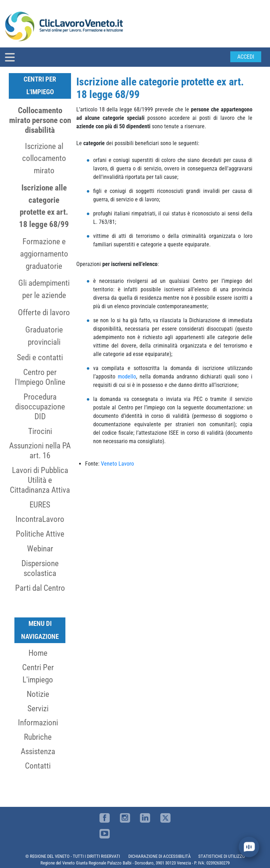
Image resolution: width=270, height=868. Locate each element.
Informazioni (38, 723)
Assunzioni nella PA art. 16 (40, 451)
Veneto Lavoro (117, 464)
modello (127, 377)
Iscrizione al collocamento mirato (44, 158)
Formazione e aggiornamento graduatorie (44, 254)
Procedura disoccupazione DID (40, 407)
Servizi (38, 708)
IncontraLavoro (40, 519)
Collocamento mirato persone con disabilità (40, 120)
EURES (40, 505)
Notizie (38, 694)
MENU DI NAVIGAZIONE (40, 630)
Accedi (246, 57)
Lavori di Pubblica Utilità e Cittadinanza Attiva (40, 480)
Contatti (38, 766)
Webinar (40, 549)
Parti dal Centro (40, 588)
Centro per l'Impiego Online (40, 377)
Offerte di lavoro (44, 312)
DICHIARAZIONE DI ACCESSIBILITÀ (160, 856)
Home (38, 653)
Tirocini (40, 431)
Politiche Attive (40, 534)
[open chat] (249, 847)
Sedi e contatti (40, 357)
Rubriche (38, 737)
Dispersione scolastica (40, 568)
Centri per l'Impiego (40, 86)
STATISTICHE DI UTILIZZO (222, 856)
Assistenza (38, 751)
